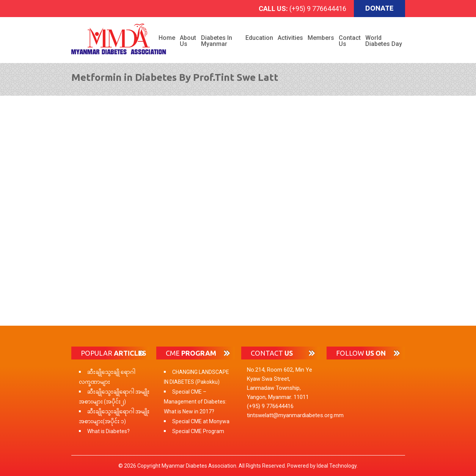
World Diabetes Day (384, 41)
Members (321, 38)
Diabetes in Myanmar (217, 41)
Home (167, 38)
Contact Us (350, 41)
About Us (188, 41)
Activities (290, 38)
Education (259, 38)
